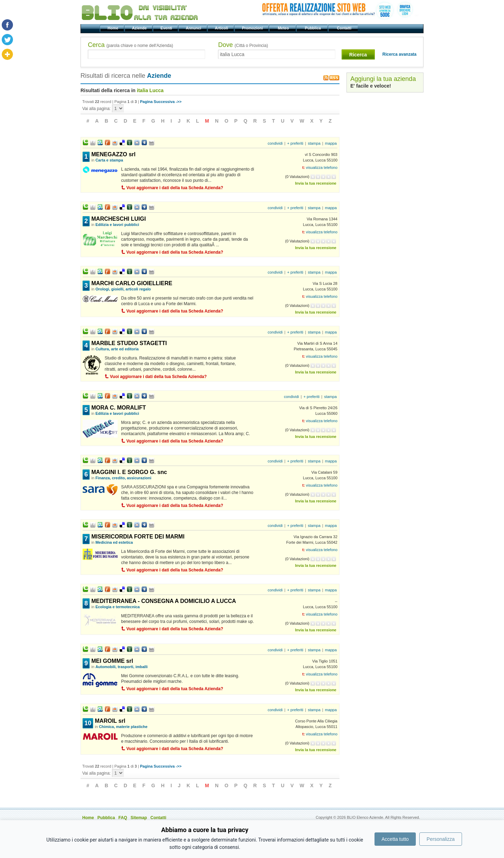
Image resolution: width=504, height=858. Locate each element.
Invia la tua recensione (316, 183)
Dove (243, 45)
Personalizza (441, 839)
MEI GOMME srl (112, 661)
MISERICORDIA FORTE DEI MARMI (138, 537)
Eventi (167, 28)
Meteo (284, 28)
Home (113, 28)
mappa (331, 143)
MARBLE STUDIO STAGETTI (129, 343)
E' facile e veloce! (371, 86)
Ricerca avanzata (400, 54)
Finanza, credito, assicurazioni (124, 478)
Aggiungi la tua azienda (383, 79)
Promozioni (253, 28)
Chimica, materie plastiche (123, 727)
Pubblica (313, 28)
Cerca (130, 45)
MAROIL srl (110, 721)
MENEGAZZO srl (113, 154)
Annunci (194, 28)
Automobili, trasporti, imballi (122, 667)
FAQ (123, 818)
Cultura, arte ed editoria (117, 349)
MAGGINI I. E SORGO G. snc (129, 472)
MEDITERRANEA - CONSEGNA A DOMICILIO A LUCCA (164, 601)
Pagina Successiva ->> (161, 102)
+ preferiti (295, 143)
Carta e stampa (109, 160)
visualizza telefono (322, 167)
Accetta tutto (395, 839)
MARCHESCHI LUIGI (119, 219)
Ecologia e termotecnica (118, 607)
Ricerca (358, 55)
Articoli (222, 28)
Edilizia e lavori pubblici (117, 225)
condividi (275, 143)
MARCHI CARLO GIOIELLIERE (132, 283)
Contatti (345, 28)
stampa (314, 143)
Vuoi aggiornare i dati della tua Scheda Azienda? (175, 188)
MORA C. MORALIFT (119, 408)
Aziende (140, 28)
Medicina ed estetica (114, 542)
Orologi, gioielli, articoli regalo (123, 289)
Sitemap (139, 818)
